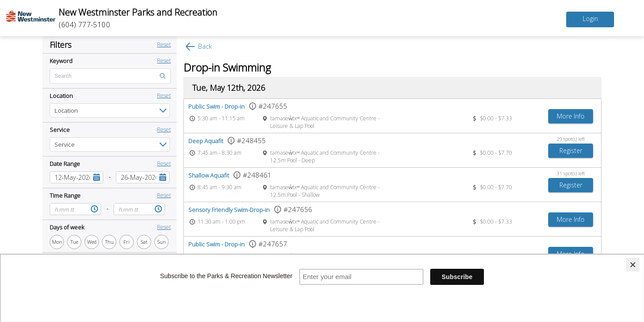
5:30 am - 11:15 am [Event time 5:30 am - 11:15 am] (221, 118)
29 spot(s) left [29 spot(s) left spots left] (571, 139)
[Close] (633, 265)
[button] (96, 177)
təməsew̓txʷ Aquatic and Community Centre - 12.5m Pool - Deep (325, 157)
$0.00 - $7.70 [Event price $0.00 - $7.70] (496, 153)
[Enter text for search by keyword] (110, 76)
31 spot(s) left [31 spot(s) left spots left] (571, 173)
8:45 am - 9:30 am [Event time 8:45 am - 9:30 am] (220, 187)
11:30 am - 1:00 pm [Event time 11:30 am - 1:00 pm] (221, 222)
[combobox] (70, 177)
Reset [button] (164, 44)
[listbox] (110, 110)
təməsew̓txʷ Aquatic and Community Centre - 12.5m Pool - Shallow (325, 191)
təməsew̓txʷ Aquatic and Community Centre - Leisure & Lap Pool (325, 122)
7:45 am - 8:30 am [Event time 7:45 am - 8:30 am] (220, 153)
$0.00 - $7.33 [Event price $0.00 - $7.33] (496, 118)
